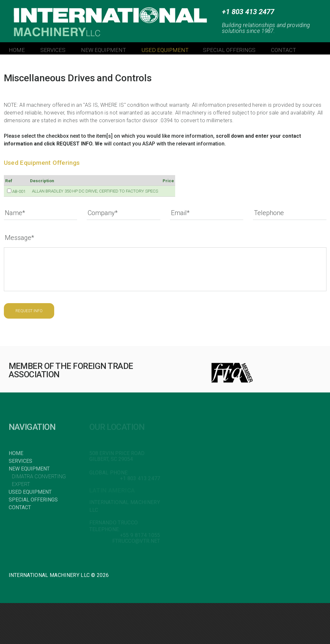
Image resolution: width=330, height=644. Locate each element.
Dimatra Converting (39, 476)
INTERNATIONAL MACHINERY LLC (87, 16)
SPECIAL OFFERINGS (229, 50)
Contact (20, 507)
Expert (21, 484)
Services (20, 461)
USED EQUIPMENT (165, 50)
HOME (17, 50)
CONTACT (284, 50)
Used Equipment (30, 492)
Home (16, 453)
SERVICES (53, 50)
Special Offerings (33, 500)
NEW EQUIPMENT (104, 50)
